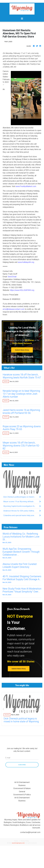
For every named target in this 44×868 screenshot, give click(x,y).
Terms (16, 841)
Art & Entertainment (22, 782)
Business (22, 785)
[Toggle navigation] (22, 19)
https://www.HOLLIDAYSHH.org (22, 290)
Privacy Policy (25, 841)
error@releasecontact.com (14, 309)
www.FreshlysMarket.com (26, 186)
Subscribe (22, 765)
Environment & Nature (22, 788)
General (22, 791)
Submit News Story (22, 350)
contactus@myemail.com (30, 832)
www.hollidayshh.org (26, 262)
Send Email (12, 277)
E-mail (8, 758)
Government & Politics (22, 795)
